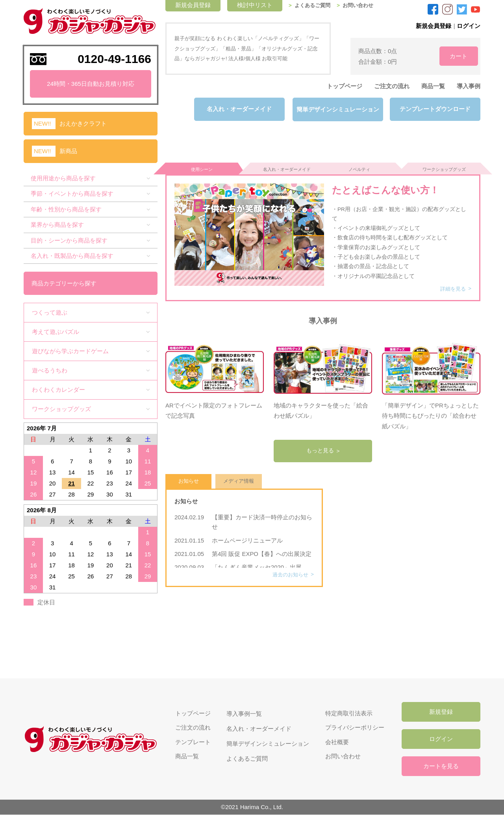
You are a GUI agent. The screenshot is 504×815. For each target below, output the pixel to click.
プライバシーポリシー (354, 727)
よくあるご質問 (317, 5)
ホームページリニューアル (250, 536)
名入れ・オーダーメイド (238, 109)
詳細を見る (452, 284)
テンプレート (192, 742)
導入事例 (469, 86)
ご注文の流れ (392, 86)
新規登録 (441, 711)
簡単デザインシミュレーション (337, 109)
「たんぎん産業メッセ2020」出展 (257, 563)
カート (453, 56)
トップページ (345, 86)
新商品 (68, 151)
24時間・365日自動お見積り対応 (91, 84)
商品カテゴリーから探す (64, 282)
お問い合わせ (364, 5)
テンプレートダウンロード (435, 109)
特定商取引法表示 (348, 712)
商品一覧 (433, 86)
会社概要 (336, 742)
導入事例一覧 (243, 712)
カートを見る (441, 766)
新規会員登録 (433, 26)
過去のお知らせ (289, 571)
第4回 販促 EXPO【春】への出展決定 (262, 550)
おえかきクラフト (83, 123)
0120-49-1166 (114, 59)
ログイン (469, 26)
